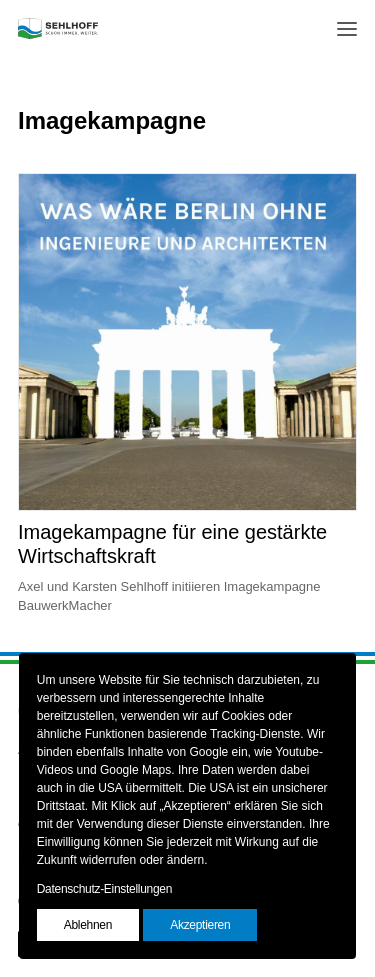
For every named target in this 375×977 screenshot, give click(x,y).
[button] (347, 28)
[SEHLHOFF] (58, 28)
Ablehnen (88, 925)
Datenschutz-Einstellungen (104, 889)
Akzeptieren (200, 925)
